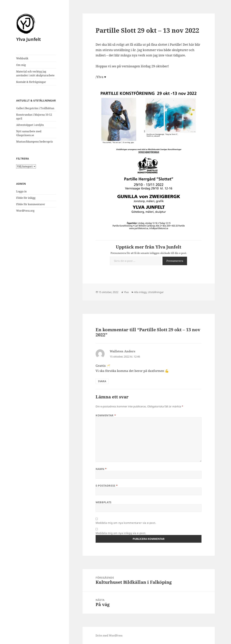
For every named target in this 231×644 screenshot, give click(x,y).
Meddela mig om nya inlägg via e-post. (121, 533)
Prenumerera (175, 261)
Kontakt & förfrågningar (31, 82)
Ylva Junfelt (29, 39)
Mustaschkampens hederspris (34, 142)
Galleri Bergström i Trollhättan (35, 108)
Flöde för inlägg (26, 198)
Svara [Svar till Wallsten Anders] (102, 381)
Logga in (21, 191)
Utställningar (156, 292)
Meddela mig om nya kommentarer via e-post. (126, 523)
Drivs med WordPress (109, 636)
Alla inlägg (140, 292)
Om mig (21, 65)
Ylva (126, 292)
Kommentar (106, 415)
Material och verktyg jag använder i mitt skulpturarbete (35, 73)
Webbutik (22, 58)
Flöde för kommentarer (31, 204)
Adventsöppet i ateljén (30, 125)
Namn (101, 469)
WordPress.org (25, 211)
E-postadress (107, 486)
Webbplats (104, 502)
